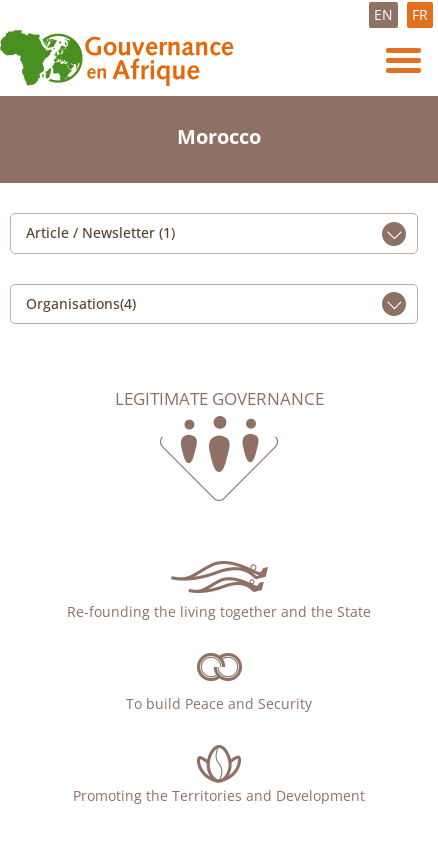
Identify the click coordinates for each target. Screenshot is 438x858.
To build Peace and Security (219, 703)
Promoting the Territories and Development (219, 795)
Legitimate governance (219, 399)
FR (420, 14)
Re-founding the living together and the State (219, 611)
